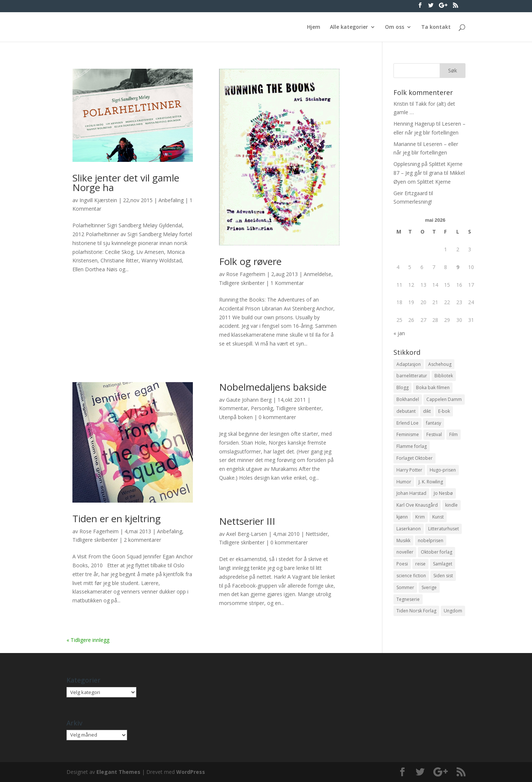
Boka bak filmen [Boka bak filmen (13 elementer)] (433, 387)
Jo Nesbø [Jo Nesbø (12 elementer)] (443, 493)
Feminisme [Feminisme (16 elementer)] (408, 434)
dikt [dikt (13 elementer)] (427, 411)
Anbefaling (171, 200)
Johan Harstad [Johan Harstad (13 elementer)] (411, 493)
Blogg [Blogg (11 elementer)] (403, 387)
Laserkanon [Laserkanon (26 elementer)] (409, 529)
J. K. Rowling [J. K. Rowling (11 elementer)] (431, 482)
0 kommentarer (277, 417)
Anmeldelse (318, 274)
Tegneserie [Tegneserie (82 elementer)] (408, 599)
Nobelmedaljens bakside (273, 387)
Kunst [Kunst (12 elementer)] (438, 517)
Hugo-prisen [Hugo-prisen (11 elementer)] (443, 470)
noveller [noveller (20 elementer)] (405, 552)
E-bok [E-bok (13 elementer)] (444, 411)
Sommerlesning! (413, 202)
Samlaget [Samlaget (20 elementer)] (443, 564)
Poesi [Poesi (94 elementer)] (402, 564)
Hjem (314, 27)
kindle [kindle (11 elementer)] (451, 505)
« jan (399, 333)
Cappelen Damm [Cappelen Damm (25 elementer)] (444, 399)
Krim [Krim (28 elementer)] (420, 517)
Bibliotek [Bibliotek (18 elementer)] (444, 376)
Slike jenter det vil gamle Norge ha (126, 183)
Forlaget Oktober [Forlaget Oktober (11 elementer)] (415, 458)
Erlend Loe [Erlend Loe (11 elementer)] (407, 423)
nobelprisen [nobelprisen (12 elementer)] (431, 540)
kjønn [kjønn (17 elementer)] (402, 517)
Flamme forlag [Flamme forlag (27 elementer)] (412, 446)
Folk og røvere (250, 261)
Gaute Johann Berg (249, 400)
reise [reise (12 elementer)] (420, 564)
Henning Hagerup (414, 124)
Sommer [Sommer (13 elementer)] (405, 587)
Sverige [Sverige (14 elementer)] (429, 587)
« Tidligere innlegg (88, 640)
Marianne (405, 144)
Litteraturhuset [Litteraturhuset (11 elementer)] (444, 529)
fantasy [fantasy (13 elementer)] (434, 423)
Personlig (262, 408)
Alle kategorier (349, 27)
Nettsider (317, 534)
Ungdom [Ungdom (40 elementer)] (453, 611)
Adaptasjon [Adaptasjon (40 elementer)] (409, 364)
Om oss (395, 27)
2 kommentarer (142, 540)
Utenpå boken (236, 417)
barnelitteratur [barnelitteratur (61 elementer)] (412, 376)
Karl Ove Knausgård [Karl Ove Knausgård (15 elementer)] (417, 505)
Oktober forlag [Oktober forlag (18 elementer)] (436, 552)
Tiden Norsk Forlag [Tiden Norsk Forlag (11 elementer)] (416, 611)
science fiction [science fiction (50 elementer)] (411, 576)
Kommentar (233, 408)
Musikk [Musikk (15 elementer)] (403, 540)
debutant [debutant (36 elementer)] (406, 411)
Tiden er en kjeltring (117, 518)
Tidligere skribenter (242, 283)
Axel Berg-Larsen (247, 534)
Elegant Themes (118, 772)
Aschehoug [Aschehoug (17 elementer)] (440, 364)
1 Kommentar (287, 283)
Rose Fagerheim (246, 274)
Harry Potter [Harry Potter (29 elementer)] (409, 470)
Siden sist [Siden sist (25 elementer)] (443, 576)
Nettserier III (247, 521)
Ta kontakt (436, 27)
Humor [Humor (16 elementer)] (404, 482)
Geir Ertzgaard (410, 193)
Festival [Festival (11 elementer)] (434, 434)
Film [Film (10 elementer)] (453, 434)
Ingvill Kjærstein (98, 200)
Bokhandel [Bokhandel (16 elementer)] (408, 399)
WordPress (191, 772)
